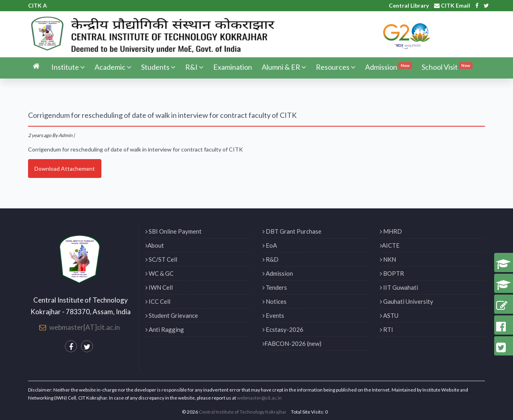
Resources (336, 67)
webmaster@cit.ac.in (259, 398)
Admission (389, 67)
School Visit (447, 67)
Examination (233, 67)
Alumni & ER (284, 67)
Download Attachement (65, 169)
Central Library (409, 5)
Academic (113, 67)
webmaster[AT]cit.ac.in (85, 327)
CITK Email (452, 5)
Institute (68, 67)
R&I (194, 67)
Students (158, 67)
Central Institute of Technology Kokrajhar (243, 412)
